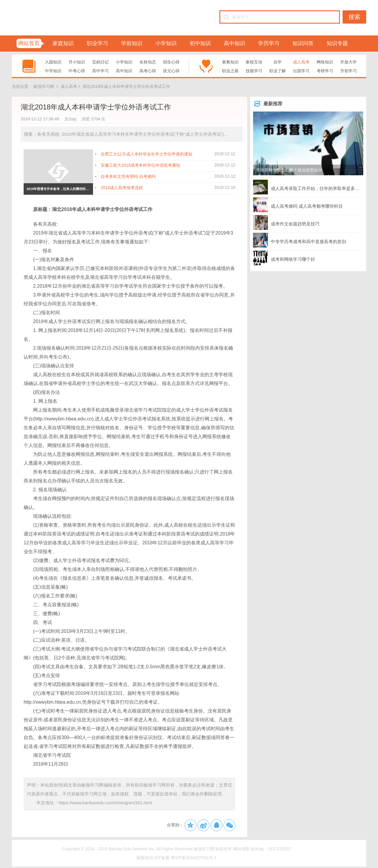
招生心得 (171, 62)
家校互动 (254, 62)
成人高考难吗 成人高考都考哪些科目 (298, 205)
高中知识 (234, 43)
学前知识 (132, 43)
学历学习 (269, 43)
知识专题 (337, 43)
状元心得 (171, 71)
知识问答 (303, 43)
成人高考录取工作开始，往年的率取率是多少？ (308, 187)
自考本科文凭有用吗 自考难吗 (128, 176)
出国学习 (301, 71)
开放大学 (348, 62)
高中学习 (100, 71)
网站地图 (241, 849)
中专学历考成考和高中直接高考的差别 (300, 240)
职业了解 (278, 71)
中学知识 (53, 71)
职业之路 (230, 71)
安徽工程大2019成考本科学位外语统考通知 (140, 165)
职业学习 (97, 43)
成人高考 (301, 62)
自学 (278, 62)
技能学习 (254, 71)
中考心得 (77, 71)
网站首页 (29, 43)
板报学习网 (44, 86)
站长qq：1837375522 (271, 849)
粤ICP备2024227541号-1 (194, 858)
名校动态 (148, 62)
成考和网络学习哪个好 (284, 258)
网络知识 (325, 62)
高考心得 (148, 71)
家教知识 (230, 62)
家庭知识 (63, 43)
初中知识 (200, 43)
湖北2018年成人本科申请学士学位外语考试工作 (126, 86)
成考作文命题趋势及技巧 (286, 222)
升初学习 (348, 71)
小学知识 (166, 43)
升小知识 (77, 62)
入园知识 (53, 62)
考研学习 (325, 71)
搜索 (354, 17)
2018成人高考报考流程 (122, 188)
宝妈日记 (100, 62)
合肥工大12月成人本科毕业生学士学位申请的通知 (146, 154)
